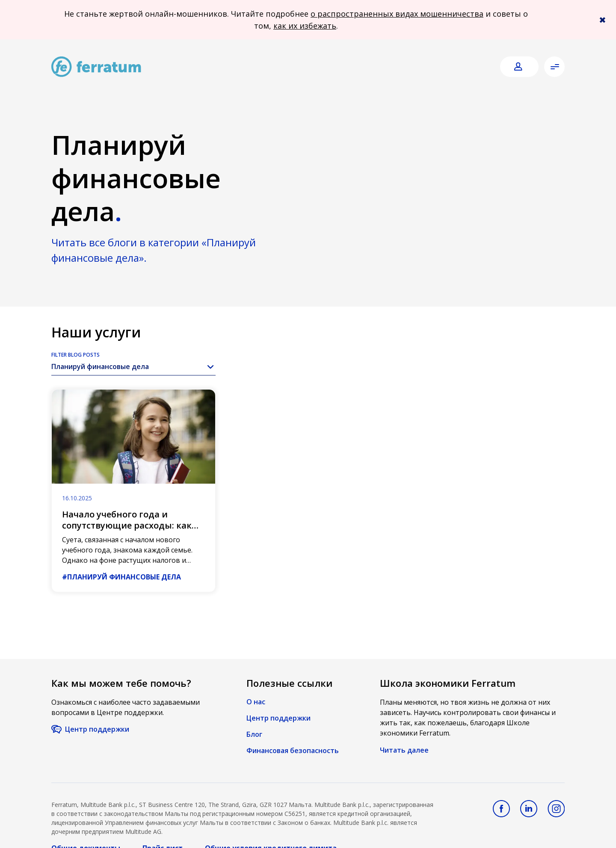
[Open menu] (554, 67)
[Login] (519, 67)
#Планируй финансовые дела (121, 577)
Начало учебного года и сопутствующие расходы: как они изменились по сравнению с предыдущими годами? (132, 531)
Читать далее (404, 750)
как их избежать (305, 26)
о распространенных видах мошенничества (397, 14)
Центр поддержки (97, 729)
